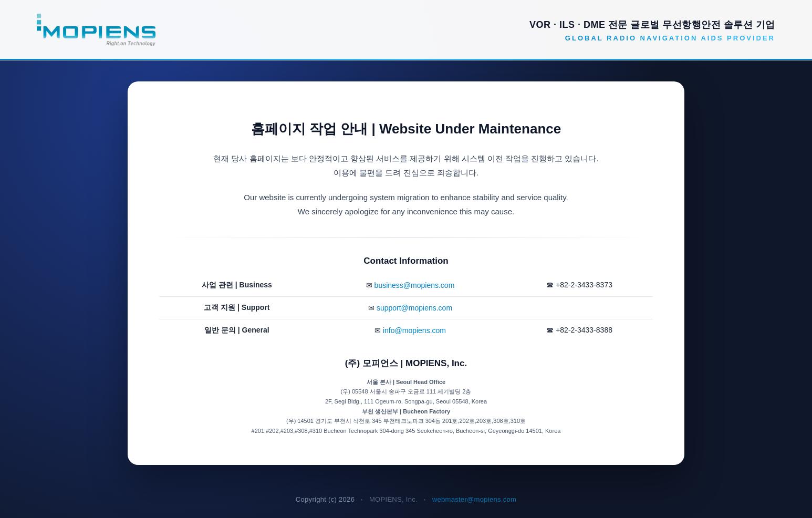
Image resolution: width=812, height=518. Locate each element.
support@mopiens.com (414, 308)
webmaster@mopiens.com (474, 499)
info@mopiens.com (414, 330)
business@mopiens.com (415, 285)
